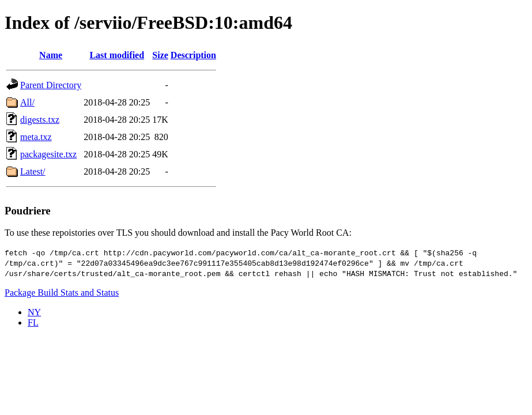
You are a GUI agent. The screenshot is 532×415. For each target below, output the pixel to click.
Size (160, 55)
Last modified (117, 55)
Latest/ (33, 171)
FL (33, 322)
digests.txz (40, 120)
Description (193, 55)
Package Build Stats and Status (62, 293)
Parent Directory (51, 85)
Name (51, 55)
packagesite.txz (48, 154)
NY (34, 312)
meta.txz (36, 137)
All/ (27, 102)
